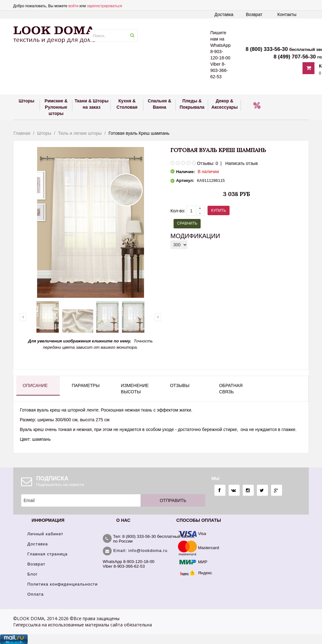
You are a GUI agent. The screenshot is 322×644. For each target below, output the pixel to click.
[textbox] (114, 35)
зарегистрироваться (104, 6)
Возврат (254, 14)
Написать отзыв (241, 163)
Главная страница (47, 554)
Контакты (287, 14)
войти (74, 6)
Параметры (86, 385)
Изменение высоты (135, 389)
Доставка (224, 14)
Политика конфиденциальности (63, 584)
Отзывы (180, 385)
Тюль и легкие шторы (80, 133)
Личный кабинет (45, 534)
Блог (33, 574)
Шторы (44, 133)
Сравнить (187, 223)
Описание (35, 385)
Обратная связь (231, 389)
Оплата (36, 594)
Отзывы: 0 (207, 163)
